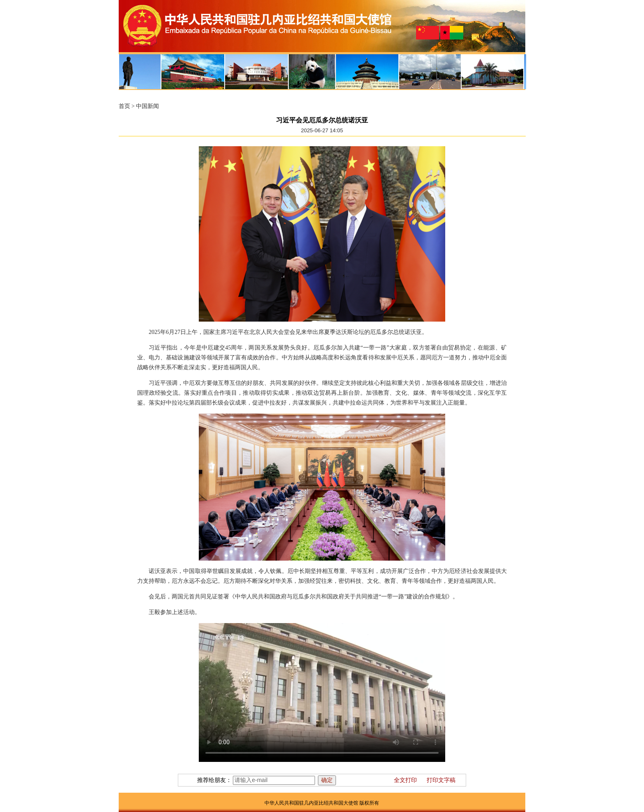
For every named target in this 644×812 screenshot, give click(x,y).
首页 (124, 106)
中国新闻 (147, 106)
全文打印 (405, 780)
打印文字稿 (441, 780)
